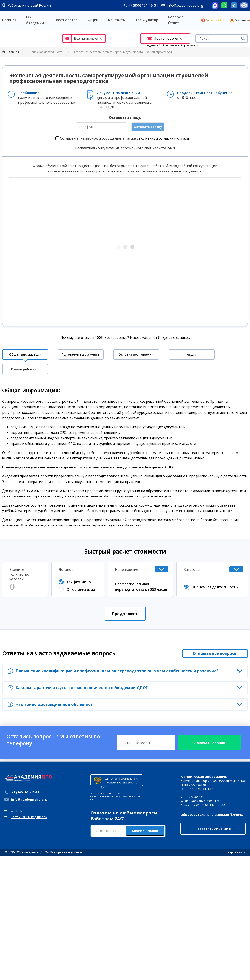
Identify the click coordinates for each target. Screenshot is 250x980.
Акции (93, 20)
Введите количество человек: (19, 574)
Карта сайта (237, 852)
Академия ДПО (28, 39)
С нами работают (25, 369)
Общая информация (25, 354)
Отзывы (17, 811)
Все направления (83, 39)
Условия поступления (136, 354)
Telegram (234, 5)
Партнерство (66, 20)
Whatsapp (224, 5)
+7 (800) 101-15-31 (141, 5)
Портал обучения (165, 38)
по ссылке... (180, 338)
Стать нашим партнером (29, 817)
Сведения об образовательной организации (172, 45)
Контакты (117, 20)
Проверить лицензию (213, 829)
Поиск (243, 39)
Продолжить (125, 614)
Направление (127, 570)
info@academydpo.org (185, 5)
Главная (9, 20)
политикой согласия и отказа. (164, 138)
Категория (193, 570)
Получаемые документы (81, 354)
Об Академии (35, 20)
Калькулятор (147, 20)
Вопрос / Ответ (175, 20)
